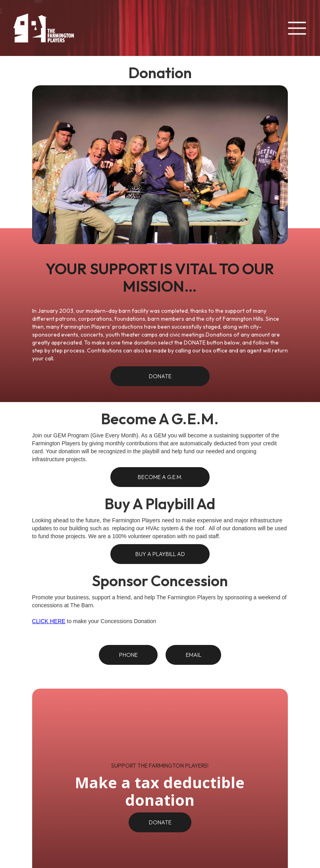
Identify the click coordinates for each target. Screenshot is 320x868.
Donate (160, 376)
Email (194, 655)
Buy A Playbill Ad (160, 554)
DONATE (160, 822)
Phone (128, 655)
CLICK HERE (49, 621)
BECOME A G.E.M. (160, 477)
